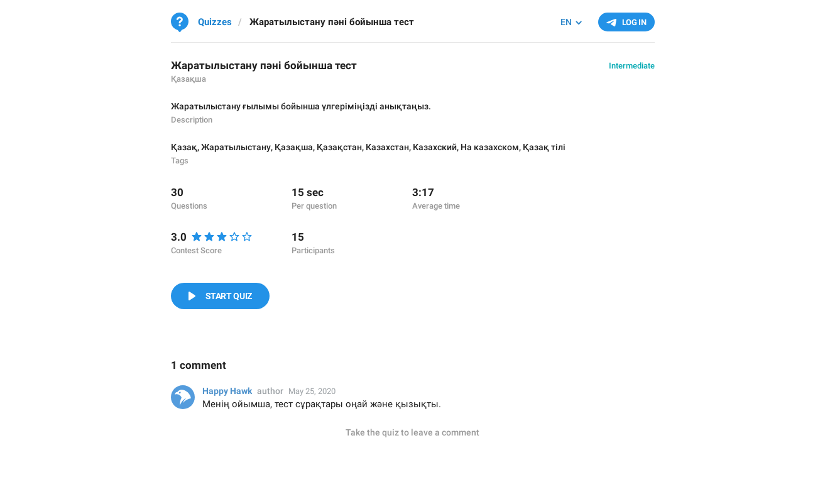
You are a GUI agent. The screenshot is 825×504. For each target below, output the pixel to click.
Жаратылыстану (236, 147)
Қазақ (184, 147)
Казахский (435, 147)
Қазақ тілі (544, 147)
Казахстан (387, 147)
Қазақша (294, 147)
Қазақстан (339, 147)
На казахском (490, 147)
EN (566, 22)
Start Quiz (229, 296)
